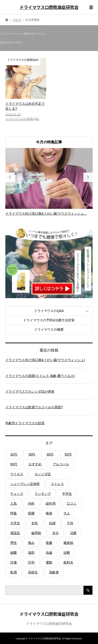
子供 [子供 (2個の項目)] (70, 523)
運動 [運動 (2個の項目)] (49, 562)
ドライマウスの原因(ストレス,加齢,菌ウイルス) (40, 376)
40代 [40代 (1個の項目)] (50, 454)
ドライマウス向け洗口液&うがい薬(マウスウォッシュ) (45, 360)
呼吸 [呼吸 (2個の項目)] (14, 513)
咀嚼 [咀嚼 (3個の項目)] (31, 513)
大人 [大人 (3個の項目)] (67, 513)
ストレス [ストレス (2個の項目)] (57, 484)
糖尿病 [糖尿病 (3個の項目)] (68, 543)
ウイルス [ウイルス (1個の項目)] (17, 474)
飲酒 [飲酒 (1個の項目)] (14, 572)
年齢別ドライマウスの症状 (25, 423)
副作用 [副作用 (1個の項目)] (51, 503)
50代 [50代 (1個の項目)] (68, 454)
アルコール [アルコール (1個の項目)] (61, 464)
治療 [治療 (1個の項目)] (73, 533)
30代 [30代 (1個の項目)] (32, 454)
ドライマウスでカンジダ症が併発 (30, 391)
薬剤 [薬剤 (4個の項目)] (31, 553)
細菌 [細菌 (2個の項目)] (14, 553)
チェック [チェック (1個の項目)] (17, 494)
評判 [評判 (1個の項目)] (31, 562)
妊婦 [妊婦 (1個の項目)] (52, 523)
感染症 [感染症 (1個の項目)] (15, 533)
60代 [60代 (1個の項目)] (14, 464)
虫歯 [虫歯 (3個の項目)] (49, 553)
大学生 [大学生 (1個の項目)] (15, 523)
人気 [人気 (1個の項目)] (14, 503)
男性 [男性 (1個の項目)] (14, 543)
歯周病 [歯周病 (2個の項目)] (36, 533)
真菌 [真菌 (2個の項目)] (49, 543)
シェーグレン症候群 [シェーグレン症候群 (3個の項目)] (25, 484)
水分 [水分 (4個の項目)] (56, 533)
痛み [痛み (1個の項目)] (31, 543)
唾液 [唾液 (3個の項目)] (49, 513)
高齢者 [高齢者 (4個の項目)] (54, 572)
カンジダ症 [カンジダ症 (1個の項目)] (43, 474)
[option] (49, 182)
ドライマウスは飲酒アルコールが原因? (34, 407)
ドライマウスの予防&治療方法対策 (49, 320)
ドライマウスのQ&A (49, 311)
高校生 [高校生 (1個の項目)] (33, 572)
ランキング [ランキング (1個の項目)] (43, 494)
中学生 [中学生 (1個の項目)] (67, 494)
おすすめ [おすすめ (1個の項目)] (35, 464)
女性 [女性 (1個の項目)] (35, 523)
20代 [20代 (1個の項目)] (14, 454)
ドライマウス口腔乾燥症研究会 (49, 7)
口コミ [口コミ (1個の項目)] (72, 503)
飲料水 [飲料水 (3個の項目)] (68, 562)
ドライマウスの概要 (49, 329)
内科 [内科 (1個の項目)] (31, 503)
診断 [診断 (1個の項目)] (67, 553)
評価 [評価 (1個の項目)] (14, 562)
